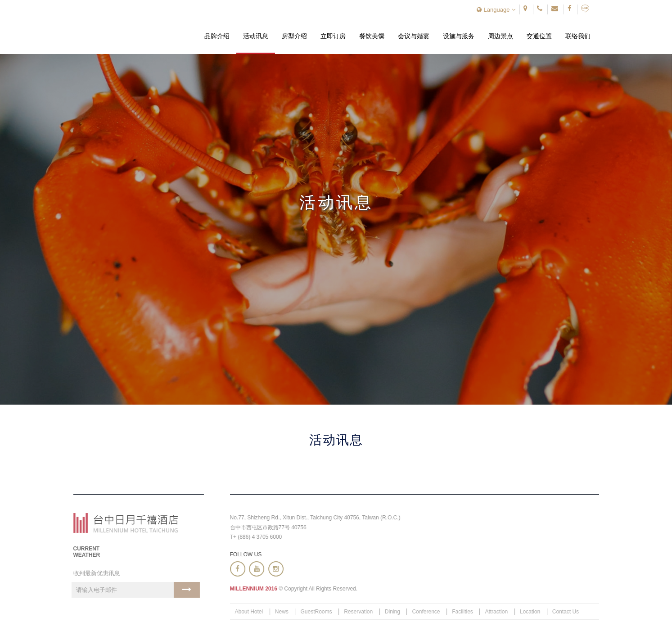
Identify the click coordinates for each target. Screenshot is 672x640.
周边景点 (501, 36)
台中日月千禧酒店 (126, 27)
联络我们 (578, 36)
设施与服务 (459, 36)
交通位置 (539, 36)
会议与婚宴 (414, 36)
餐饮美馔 (372, 36)
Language (496, 10)
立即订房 (333, 36)
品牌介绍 (217, 36)
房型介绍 (294, 36)
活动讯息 (256, 36)
